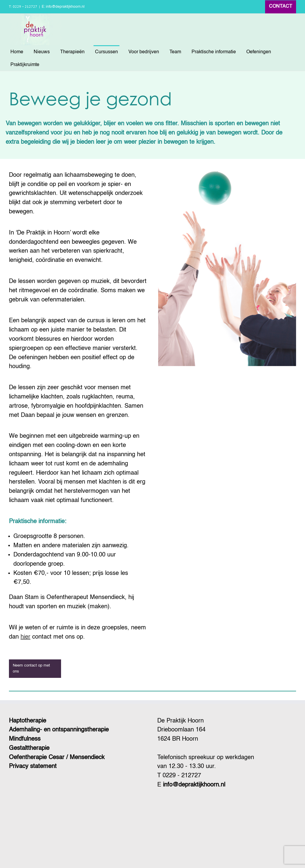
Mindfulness (25, 739)
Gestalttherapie (29, 748)
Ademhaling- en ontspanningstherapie (59, 730)
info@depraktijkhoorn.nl (194, 785)
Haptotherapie (28, 721)
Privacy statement (33, 767)
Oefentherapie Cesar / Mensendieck (57, 758)
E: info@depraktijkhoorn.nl (63, 7)
